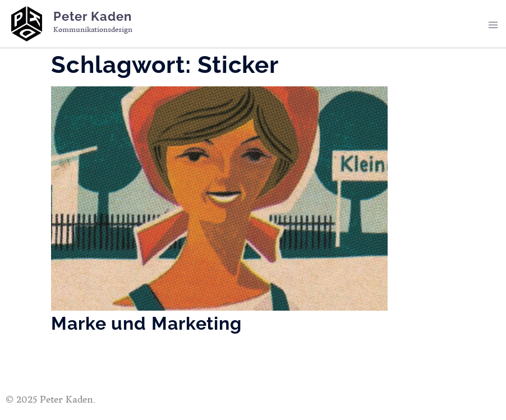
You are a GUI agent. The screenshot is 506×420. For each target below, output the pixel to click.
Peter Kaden (93, 16)
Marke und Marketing (146, 323)
